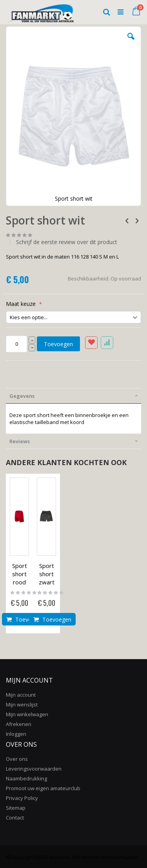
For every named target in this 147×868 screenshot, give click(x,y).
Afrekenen (19, 724)
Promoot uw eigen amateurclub (43, 788)
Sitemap (16, 808)
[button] (131, 42)
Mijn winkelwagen (27, 714)
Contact (15, 818)
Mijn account (21, 695)
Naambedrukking (26, 778)
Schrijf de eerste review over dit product (67, 242)
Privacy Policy (22, 798)
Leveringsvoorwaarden (34, 769)
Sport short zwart (47, 574)
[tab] (73, 396)
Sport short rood (20, 574)
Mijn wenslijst (22, 704)
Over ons (17, 759)
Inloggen (16, 734)
